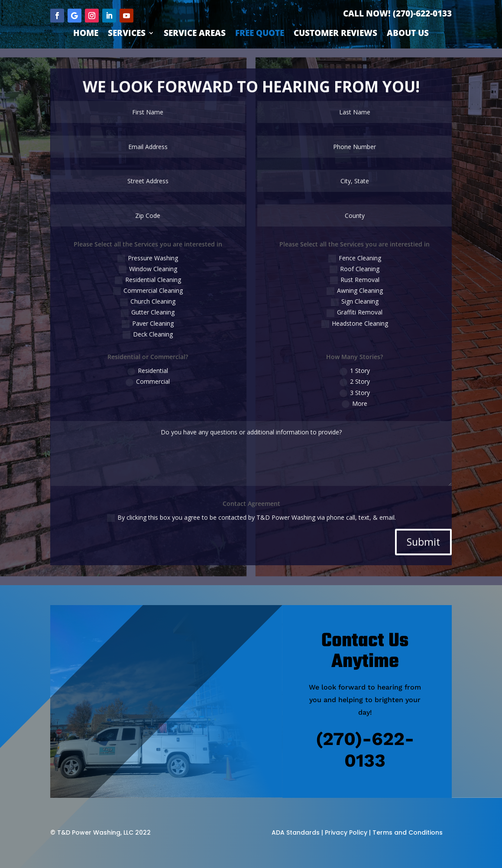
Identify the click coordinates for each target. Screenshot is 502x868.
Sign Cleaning (341, 304)
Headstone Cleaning (341, 322)
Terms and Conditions (408, 832)
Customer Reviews (335, 34)
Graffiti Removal (342, 313)
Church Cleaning (161, 304)
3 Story (342, 383)
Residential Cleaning (161, 285)
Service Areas (195, 34)
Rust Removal (341, 285)
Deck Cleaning (161, 332)
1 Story (342, 364)
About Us (408, 34)
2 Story (342, 373)
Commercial (161, 373)
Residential (161, 364)
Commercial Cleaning (161, 294)
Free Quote (260, 34)
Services (127, 34)
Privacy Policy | (348, 832)
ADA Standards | (297, 832)
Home (86, 34)
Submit (401, 513)
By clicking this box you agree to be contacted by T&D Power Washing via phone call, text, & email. (251, 492)
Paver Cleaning (161, 322)
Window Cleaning (161, 275)
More (341, 392)
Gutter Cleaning (161, 313)
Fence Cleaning (341, 266)
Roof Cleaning (341, 275)
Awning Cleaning (341, 294)
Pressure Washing (161, 266)
